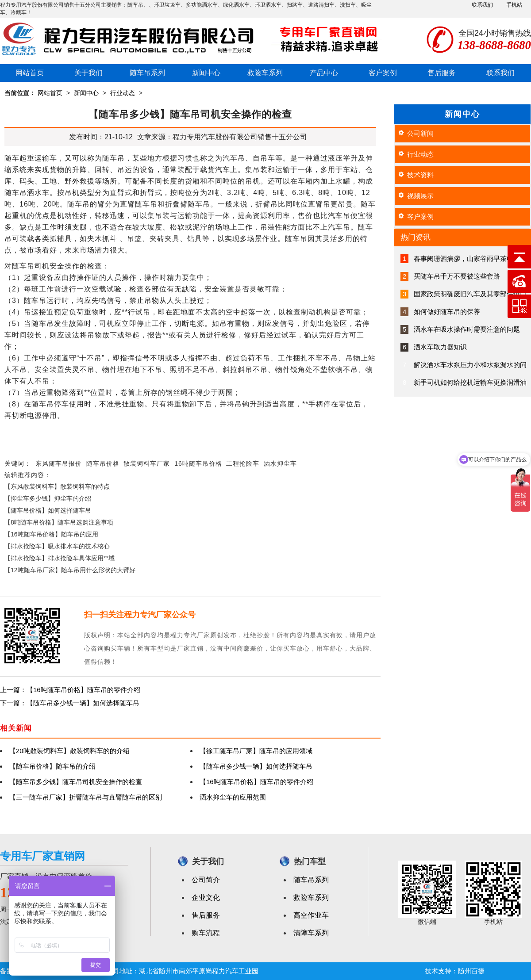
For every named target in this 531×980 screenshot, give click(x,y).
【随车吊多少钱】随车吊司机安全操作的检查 (76, 782)
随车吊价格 (103, 463)
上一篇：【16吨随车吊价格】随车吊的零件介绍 (70, 690)
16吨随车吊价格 (198, 463)
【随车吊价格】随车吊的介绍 (52, 766)
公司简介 (206, 880)
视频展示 (420, 196)
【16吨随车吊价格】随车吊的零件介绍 (256, 782)
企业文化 (206, 898)
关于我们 (88, 73)
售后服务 (442, 73)
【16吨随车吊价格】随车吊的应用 (51, 534)
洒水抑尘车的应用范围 (233, 797)
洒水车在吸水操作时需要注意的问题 (467, 329)
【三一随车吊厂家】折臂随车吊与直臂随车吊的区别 (86, 797)
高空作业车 (311, 915)
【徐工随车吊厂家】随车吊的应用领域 (256, 751)
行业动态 (123, 93)
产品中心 (324, 73)
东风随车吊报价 (59, 463)
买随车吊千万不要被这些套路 (457, 276)
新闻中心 (206, 73)
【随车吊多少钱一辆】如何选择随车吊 (256, 766)
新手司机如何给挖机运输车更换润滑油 (470, 382)
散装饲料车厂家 (147, 463)
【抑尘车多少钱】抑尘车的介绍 (48, 498)
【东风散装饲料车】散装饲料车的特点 (57, 486)
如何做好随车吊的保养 (447, 312)
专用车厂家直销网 (42, 856)
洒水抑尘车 (280, 463)
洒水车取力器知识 (440, 347)
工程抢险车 (243, 463)
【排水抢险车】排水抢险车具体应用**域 (60, 558)
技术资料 (420, 175)
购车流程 (206, 933)
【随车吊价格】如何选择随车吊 (48, 510)
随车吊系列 (147, 73)
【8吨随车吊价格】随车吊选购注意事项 (59, 522)
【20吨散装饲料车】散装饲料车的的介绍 (69, 751)
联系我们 (482, 5)
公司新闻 (420, 133)
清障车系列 (311, 933)
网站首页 (30, 73)
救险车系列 (265, 73)
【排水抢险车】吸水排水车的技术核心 (57, 546)
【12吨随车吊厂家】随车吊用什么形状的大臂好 (70, 570)
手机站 (514, 5)
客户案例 (383, 73)
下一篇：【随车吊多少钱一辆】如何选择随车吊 (70, 703)
